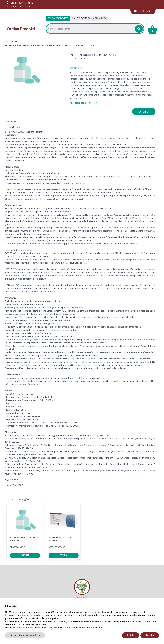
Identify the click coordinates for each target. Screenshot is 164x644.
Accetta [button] (150, 635)
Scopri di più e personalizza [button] (25, 635)
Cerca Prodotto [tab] (58, 18)
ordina (144, 111)
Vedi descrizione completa (83, 103)
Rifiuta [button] (131, 635)
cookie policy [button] (51, 618)
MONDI (9, 45)
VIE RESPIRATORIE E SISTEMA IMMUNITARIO (39, 45)
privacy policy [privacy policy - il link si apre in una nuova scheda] (120, 612)
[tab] (90, 18)
